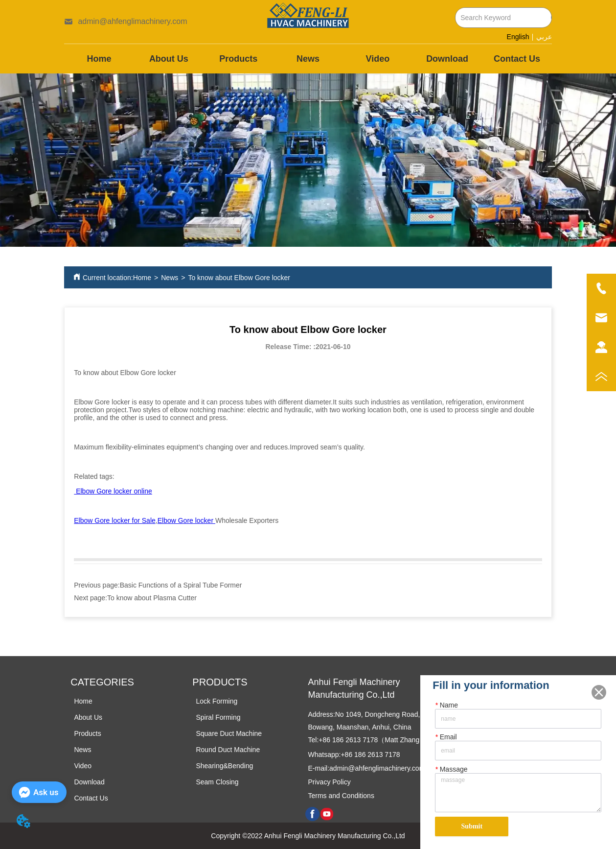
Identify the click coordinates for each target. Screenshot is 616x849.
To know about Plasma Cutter (152, 598)
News (170, 278)
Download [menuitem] (447, 59)
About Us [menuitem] (169, 59)
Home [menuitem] (99, 59)
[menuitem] (238, 59)
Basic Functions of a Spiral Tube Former (181, 585)
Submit (472, 826)
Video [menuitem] (377, 59)
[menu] (308, 59)
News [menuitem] (308, 59)
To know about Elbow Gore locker (239, 278)
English (518, 37)
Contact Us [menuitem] (517, 59)
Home (142, 278)
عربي (544, 37)
